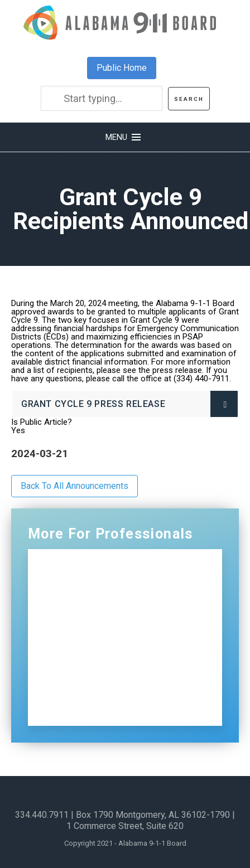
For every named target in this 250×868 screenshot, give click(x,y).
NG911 (74, 590)
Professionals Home (105, 566)
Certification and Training (117, 614)
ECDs (71, 661)
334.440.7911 (42, 815)
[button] (125, 137)
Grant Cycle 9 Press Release (93, 404)
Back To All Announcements (74, 486)
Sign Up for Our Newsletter (119, 709)
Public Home (122, 68)
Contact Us (85, 685)
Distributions (88, 637)
